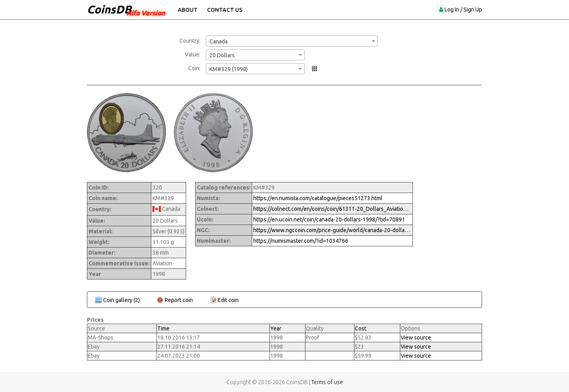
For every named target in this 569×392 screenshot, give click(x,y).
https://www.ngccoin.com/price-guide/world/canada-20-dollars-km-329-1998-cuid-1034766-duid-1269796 (332, 230)
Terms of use (327, 382)
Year (276, 328)
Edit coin (228, 300)
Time (163, 328)
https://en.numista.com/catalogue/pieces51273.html (318, 198)
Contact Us (225, 10)
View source (416, 338)
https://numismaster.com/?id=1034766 (301, 241)
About (188, 10)
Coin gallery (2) (122, 300)
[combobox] (292, 41)
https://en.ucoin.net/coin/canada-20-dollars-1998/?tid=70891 (329, 219)
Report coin (179, 300)
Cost (361, 328)
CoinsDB (109, 9)
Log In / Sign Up (463, 9)
